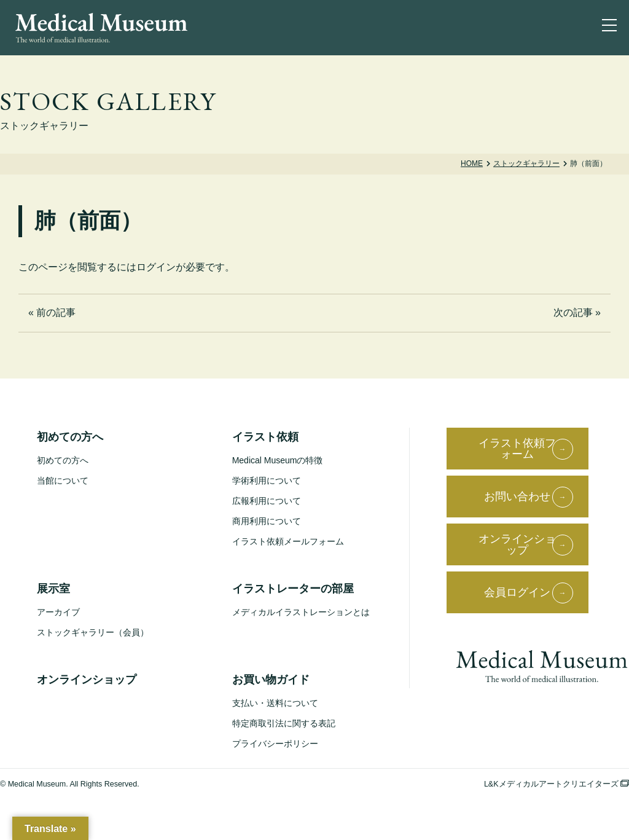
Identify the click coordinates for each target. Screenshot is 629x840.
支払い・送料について (275, 703)
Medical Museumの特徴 (278, 460)
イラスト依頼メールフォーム (288, 541)
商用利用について (267, 521)
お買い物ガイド (271, 680)
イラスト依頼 (265, 437)
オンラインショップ (87, 680)
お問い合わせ (517, 497)
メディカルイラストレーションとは (301, 612)
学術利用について (267, 481)
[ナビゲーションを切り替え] (612, 28)
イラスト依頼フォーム (517, 449)
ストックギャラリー (526, 163)
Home (472, 163)
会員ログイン (517, 592)
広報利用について (267, 501)
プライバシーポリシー (275, 744)
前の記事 (56, 312)
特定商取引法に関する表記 (284, 723)
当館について (63, 481)
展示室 (53, 589)
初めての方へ (70, 437)
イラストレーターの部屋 (293, 589)
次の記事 (573, 312)
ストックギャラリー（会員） (93, 632)
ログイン (156, 267)
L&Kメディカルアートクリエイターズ (557, 784)
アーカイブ (58, 612)
